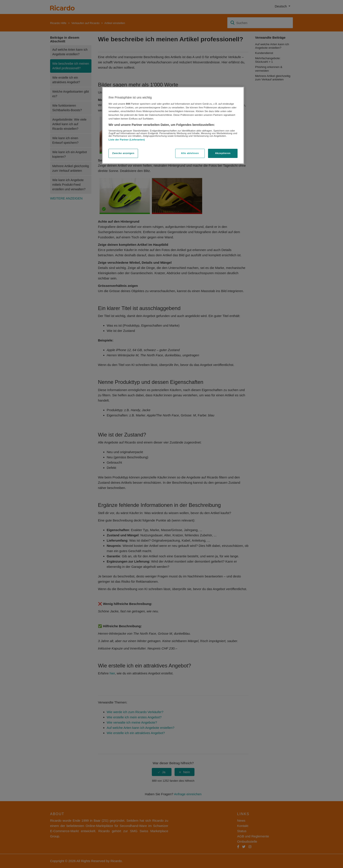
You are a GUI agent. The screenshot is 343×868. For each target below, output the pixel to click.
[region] (173, 125)
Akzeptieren (223, 153)
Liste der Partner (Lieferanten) (127, 140)
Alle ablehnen (190, 153)
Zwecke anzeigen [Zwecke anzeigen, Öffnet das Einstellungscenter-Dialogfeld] (123, 153)
